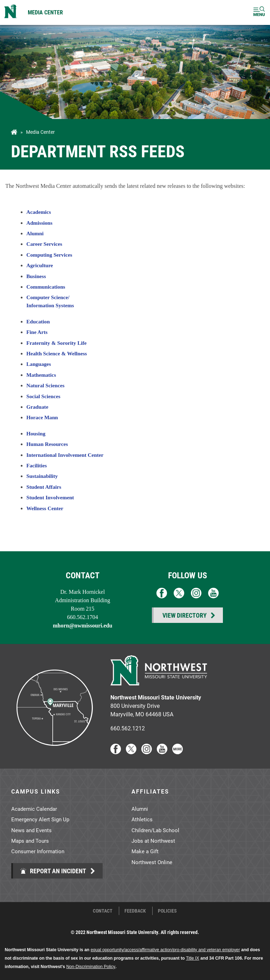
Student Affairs (44, 487)
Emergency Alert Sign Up (40, 819)
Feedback (135, 911)
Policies (167, 911)
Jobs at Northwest (153, 841)
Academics (39, 212)
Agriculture (40, 265)
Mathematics (41, 375)
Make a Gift (145, 851)
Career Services (44, 244)
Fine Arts (37, 332)
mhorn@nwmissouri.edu (82, 626)
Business (36, 276)
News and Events (31, 830)
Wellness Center (45, 508)
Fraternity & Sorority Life (56, 343)
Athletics (142, 819)
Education (38, 321)
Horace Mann (42, 417)
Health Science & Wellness (57, 353)
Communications (46, 287)
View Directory (185, 615)
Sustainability (42, 476)
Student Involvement (50, 497)
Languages (39, 364)
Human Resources (47, 444)
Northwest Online (152, 862)
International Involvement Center (65, 455)
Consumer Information (38, 851)
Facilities (37, 465)
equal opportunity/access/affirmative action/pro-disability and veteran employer (165, 950)
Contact (103, 911)
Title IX (193, 958)
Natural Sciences (45, 385)
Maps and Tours (30, 841)
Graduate (37, 407)
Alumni (35, 233)
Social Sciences (43, 396)
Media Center (45, 12)
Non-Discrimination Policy (91, 967)
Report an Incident (53, 871)
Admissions (39, 223)
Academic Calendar (34, 809)
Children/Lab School (155, 830)
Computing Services (49, 255)
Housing (36, 433)
